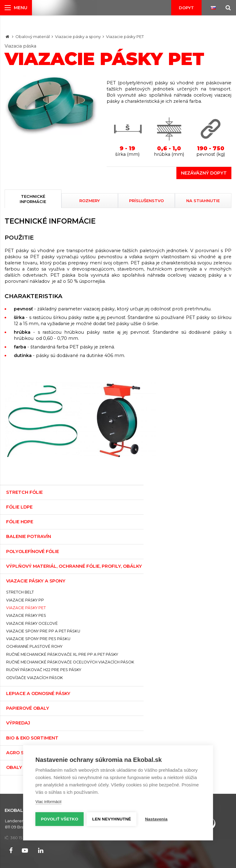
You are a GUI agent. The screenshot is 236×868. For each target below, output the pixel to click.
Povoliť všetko (59, 819)
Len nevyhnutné (112, 819)
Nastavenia (157, 819)
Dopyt (186, 8)
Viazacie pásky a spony (78, 36)
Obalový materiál (33, 36)
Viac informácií (48, 802)
